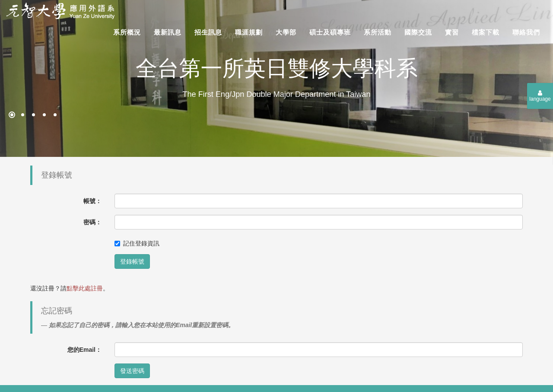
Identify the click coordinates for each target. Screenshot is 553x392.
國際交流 (418, 32)
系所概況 (127, 32)
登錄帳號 (132, 261)
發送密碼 (132, 371)
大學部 (286, 32)
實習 (452, 32)
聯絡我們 (526, 32)
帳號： (92, 201)
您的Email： (84, 350)
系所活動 (378, 32)
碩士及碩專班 (330, 32)
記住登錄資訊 (137, 243)
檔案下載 (486, 32)
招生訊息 (208, 32)
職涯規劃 (249, 32)
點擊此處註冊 (85, 288)
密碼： (92, 222)
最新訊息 (168, 32)
